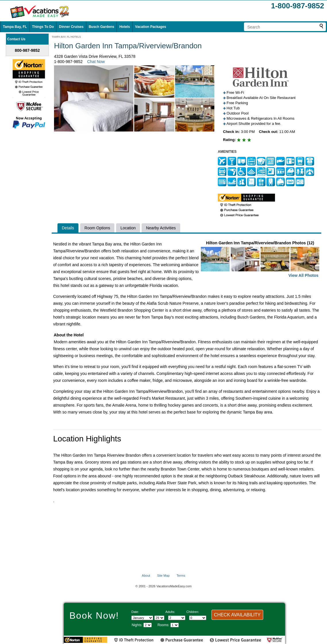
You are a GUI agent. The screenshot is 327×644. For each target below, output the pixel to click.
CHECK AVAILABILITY (237, 615)
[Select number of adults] (177, 618)
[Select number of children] (198, 618)
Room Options (97, 228)
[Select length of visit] (148, 625)
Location (128, 228)
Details (68, 228)
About (146, 576)
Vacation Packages (151, 27)
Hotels (125, 27)
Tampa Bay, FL (15, 27)
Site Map (163, 576)
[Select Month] (142, 618)
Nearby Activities (161, 228)
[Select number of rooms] (175, 625)
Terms (181, 576)
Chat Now (96, 62)
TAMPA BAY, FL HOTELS (66, 37)
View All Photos (303, 275)
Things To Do (43, 27)
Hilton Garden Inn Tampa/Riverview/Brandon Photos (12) (260, 260)
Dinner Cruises (71, 27)
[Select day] (159, 618)
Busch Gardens (102, 27)
